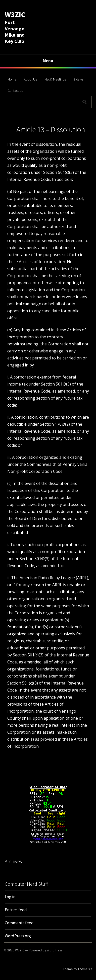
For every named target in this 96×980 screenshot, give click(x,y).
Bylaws (78, 79)
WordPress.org (18, 936)
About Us (30, 79)
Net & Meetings (55, 79)
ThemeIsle (85, 969)
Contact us (15, 91)
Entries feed (16, 910)
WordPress (55, 950)
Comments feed (19, 923)
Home (12, 79)
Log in (10, 897)
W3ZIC (15, 14)
